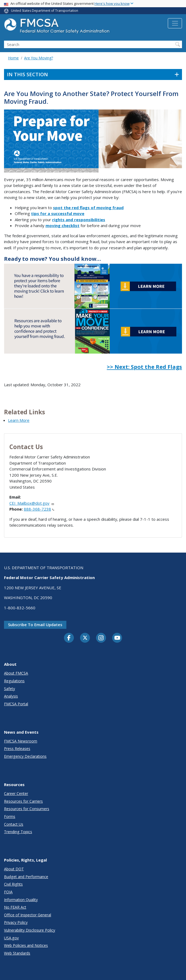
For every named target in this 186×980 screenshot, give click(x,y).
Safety (10, 689)
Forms (10, 816)
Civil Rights (13, 884)
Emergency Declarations (25, 756)
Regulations (14, 681)
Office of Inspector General (28, 915)
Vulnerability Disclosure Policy (30, 930)
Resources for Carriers (23, 801)
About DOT (14, 869)
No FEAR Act (15, 907)
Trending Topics (18, 832)
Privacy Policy (16, 922)
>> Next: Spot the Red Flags (144, 367)
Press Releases (17, 749)
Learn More (19, 420)
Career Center (16, 793)
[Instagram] (101, 638)
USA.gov (11, 938)
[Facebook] (69, 638)
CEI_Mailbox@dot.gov (32, 503)
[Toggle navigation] (175, 23)
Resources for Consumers (27, 809)
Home (13, 58)
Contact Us (14, 824)
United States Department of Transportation (45, 11)
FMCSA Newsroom (21, 741)
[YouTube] (117, 638)
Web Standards (17, 953)
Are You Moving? (39, 58)
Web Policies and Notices (26, 945)
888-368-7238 (39, 509)
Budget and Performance (26, 877)
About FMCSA (16, 673)
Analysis (11, 696)
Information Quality (21, 900)
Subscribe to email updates (35, 625)
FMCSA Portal (16, 704)
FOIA (8, 892)
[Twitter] (85, 638)
